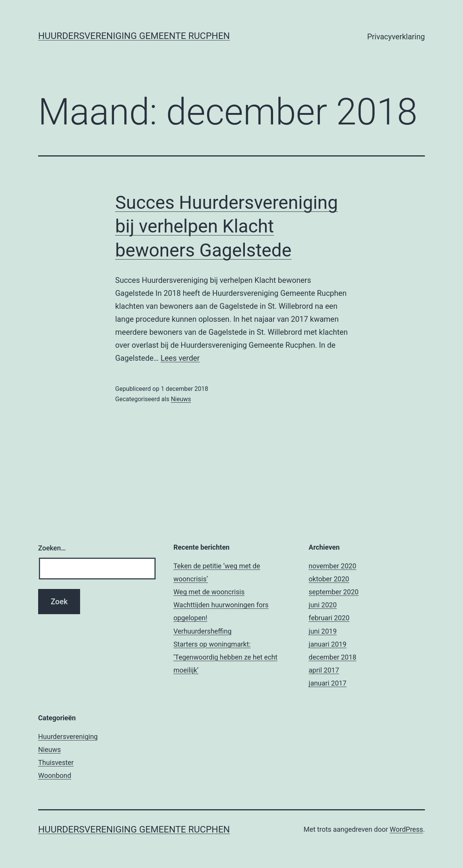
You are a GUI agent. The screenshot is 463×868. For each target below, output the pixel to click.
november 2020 (332, 566)
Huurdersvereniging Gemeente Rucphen (134, 36)
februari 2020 (329, 618)
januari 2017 (327, 683)
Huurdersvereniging (68, 737)
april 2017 (324, 670)
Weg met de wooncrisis (209, 592)
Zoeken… (52, 548)
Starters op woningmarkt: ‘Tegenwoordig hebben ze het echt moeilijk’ (226, 657)
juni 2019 (322, 631)
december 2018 (332, 657)
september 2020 (334, 592)
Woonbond (55, 775)
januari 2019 (327, 644)
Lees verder (180, 358)
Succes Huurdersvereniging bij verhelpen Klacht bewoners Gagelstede (227, 226)
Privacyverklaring (396, 37)
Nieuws (181, 399)
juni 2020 (322, 605)
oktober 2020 (329, 579)
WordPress (406, 829)
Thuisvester (56, 762)
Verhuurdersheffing (203, 631)
